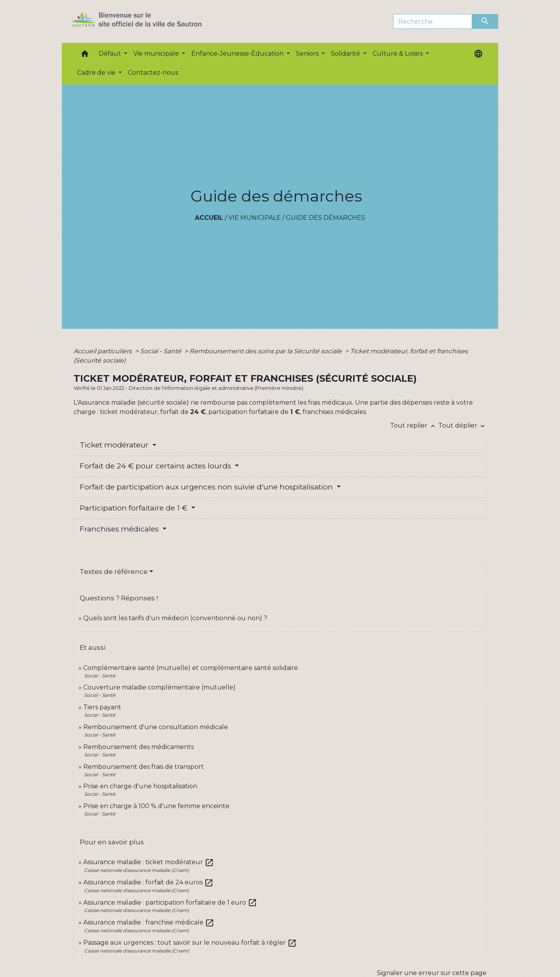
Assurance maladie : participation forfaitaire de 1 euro (170, 902)
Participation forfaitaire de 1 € (135, 508)
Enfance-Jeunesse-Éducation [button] (238, 53)
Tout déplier (462, 425)
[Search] (433, 21)
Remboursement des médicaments (138, 747)
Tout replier (414, 425)
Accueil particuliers (103, 351)
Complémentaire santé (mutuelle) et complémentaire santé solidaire (191, 668)
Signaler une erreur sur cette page (432, 973)
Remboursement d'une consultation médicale (156, 727)
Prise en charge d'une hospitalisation (140, 786)
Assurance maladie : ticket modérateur (149, 862)
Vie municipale (255, 218)
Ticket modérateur (115, 445)
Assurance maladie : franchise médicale (149, 922)
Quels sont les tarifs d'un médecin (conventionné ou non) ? (175, 618)
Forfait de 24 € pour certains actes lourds (156, 466)
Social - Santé (161, 351)
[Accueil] (151, 21)
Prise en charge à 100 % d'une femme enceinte (156, 806)
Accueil (209, 218)
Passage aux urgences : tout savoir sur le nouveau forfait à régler (190, 943)
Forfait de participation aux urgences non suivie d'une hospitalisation (207, 487)
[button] (85, 55)
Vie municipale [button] (157, 53)
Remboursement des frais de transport (143, 767)
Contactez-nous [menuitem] (153, 73)
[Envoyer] (485, 21)
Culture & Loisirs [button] (398, 53)
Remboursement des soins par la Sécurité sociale (266, 351)
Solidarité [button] (346, 53)
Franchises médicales (120, 529)
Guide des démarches (325, 218)
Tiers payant (102, 707)
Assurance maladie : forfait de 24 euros (148, 882)
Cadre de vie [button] (97, 73)
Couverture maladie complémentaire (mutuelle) (159, 687)
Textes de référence (114, 572)
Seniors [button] (308, 53)
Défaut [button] (111, 53)
